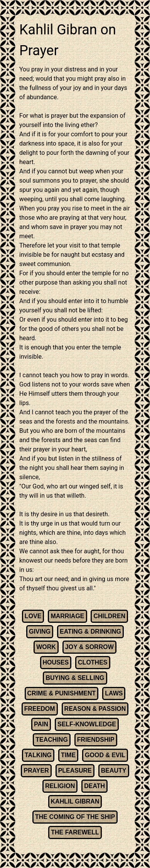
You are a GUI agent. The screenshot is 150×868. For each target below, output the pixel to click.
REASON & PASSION (95, 709)
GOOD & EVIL (105, 755)
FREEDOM (40, 709)
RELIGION (60, 786)
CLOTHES (93, 662)
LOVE (33, 616)
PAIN (41, 724)
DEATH (94, 786)
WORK (46, 647)
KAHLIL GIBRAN (75, 801)
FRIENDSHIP (96, 740)
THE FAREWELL (75, 832)
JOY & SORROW (89, 647)
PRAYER (36, 771)
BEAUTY (114, 771)
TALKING (38, 755)
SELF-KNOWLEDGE (87, 724)
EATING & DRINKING (90, 632)
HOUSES (56, 662)
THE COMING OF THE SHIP (75, 817)
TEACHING (52, 740)
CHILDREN (109, 616)
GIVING (40, 632)
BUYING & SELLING (75, 678)
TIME (68, 755)
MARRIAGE (67, 616)
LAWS (114, 693)
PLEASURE (75, 771)
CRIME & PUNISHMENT (62, 693)
